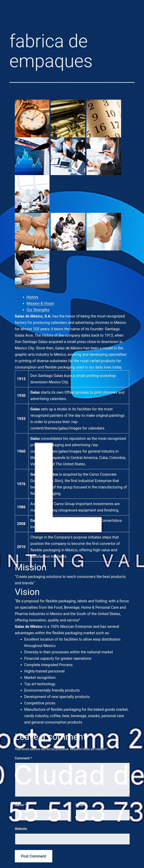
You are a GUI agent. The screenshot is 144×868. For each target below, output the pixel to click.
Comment (23, 758)
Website (21, 829)
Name (20, 805)
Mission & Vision (40, 303)
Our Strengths (38, 310)
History (32, 297)
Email (81, 805)
